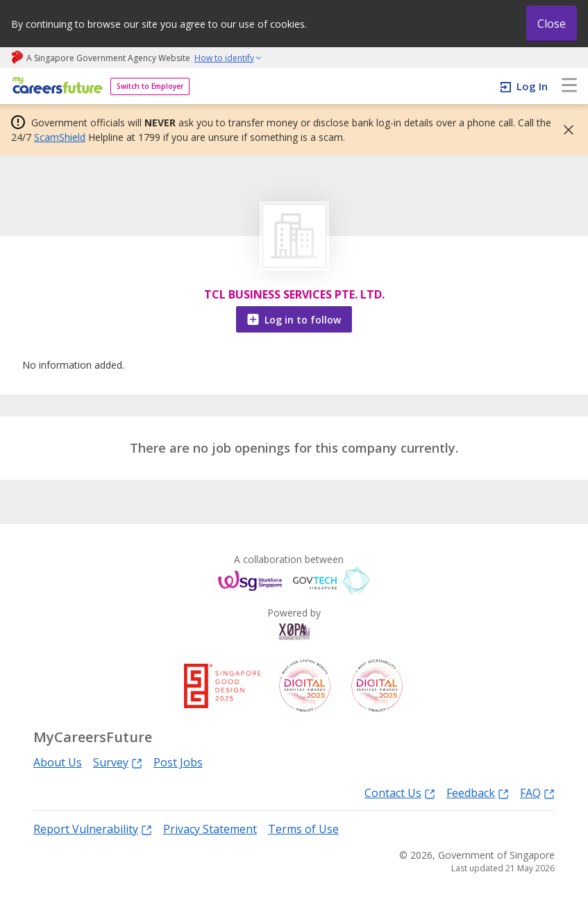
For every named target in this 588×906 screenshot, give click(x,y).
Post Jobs (178, 762)
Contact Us (400, 792)
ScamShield (60, 137)
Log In (532, 86)
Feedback (478, 792)
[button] (564, 130)
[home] (55, 86)
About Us (58, 762)
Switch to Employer (150, 86)
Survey (118, 762)
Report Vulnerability (93, 829)
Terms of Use (303, 829)
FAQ (537, 792)
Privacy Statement (210, 829)
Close (552, 24)
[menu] (569, 86)
